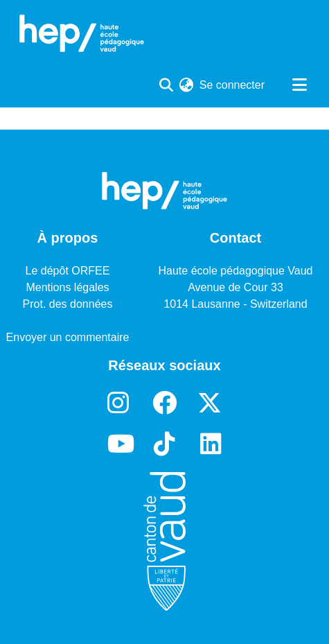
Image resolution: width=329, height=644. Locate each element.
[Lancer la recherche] (167, 85)
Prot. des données (68, 304)
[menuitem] (187, 85)
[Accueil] (82, 33)
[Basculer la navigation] (299, 85)
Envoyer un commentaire (68, 337)
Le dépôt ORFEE (68, 271)
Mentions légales (67, 287)
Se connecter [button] (233, 85)
